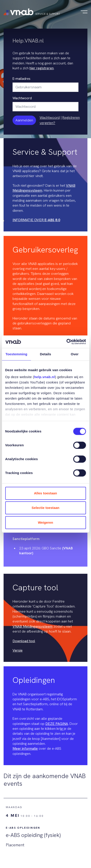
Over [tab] (75, 354)
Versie (18, 650)
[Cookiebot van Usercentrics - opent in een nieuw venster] (66, 342)
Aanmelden (24, 120)
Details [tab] (46, 354)
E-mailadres (21, 79)
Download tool (24, 641)
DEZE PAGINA (57, 724)
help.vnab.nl (44, 377)
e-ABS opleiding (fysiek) (33, 835)
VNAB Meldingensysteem (33, 626)
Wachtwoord (22, 98)
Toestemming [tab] (16, 354)
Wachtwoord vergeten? (50, 120)
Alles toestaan (45, 493)
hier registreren (42, 68)
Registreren (71, 117)
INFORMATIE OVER (36, 220)
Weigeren (45, 522)
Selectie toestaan (45, 508)
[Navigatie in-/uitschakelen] (84, 12)
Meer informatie (25, 748)
